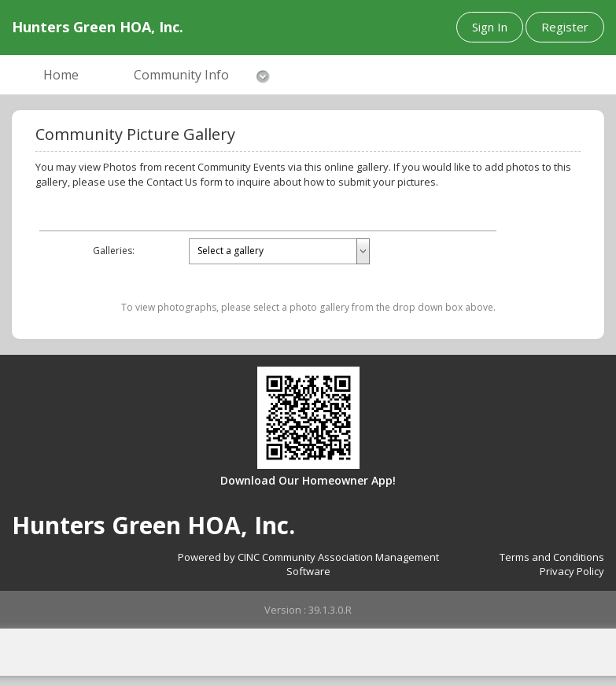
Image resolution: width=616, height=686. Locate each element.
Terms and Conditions (552, 557)
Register (565, 27)
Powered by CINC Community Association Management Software (308, 564)
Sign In (490, 27)
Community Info (181, 75)
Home (61, 75)
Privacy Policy (572, 571)
